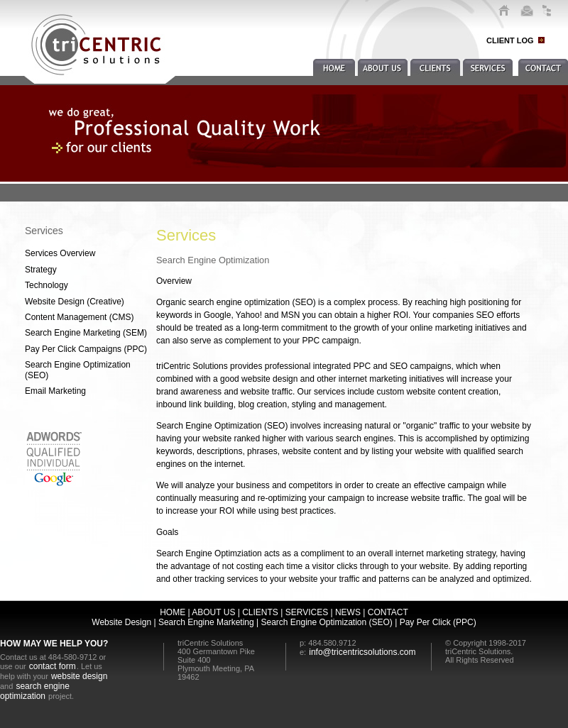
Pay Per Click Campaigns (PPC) (86, 349)
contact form (53, 666)
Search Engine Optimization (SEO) (78, 370)
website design (79, 676)
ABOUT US (213, 612)
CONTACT (388, 612)
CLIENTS (260, 612)
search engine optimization (35, 691)
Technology (47, 285)
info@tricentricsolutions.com (362, 652)
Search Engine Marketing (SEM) (86, 333)
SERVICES (307, 612)
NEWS (348, 612)
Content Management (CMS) (79, 317)
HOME (173, 612)
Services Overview (60, 253)
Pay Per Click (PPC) (438, 622)
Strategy (41, 270)
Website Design (121, 622)
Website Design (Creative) (75, 302)
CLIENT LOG (510, 40)
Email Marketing (55, 391)
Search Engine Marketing (205, 622)
